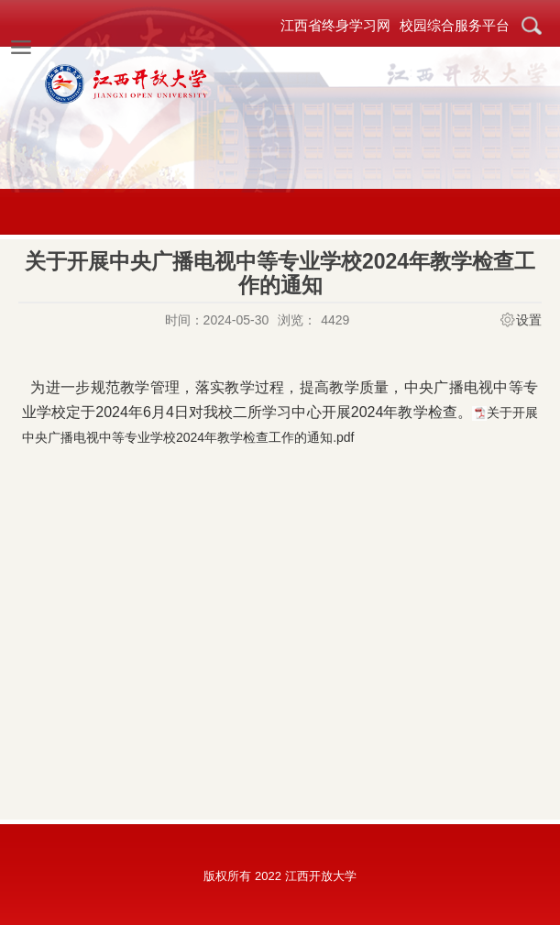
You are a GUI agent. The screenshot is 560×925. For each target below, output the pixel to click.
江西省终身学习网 (335, 25)
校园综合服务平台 (455, 25)
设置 (529, 320)
